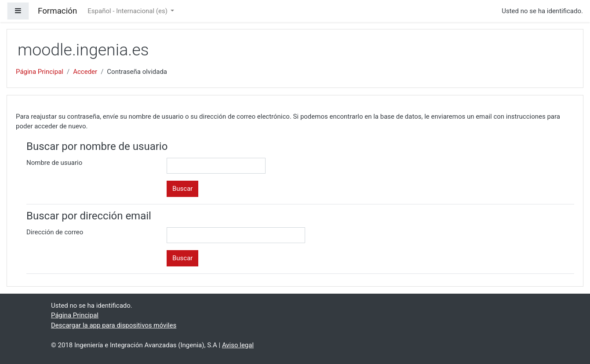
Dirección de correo (55, 232)
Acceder (85, 72)
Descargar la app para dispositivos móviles (114, 325)
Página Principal (40, 72)
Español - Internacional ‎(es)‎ (128, 11)
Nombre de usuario (54, 163)
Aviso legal (238, 345)
